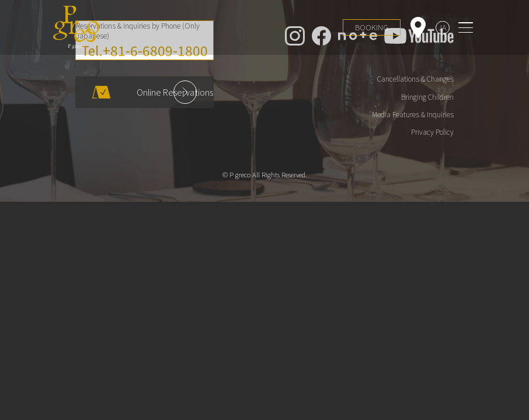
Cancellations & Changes (415, 79)
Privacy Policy (432, 132)
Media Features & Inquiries (413, 114)
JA (442, 27)
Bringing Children (427, 97)
